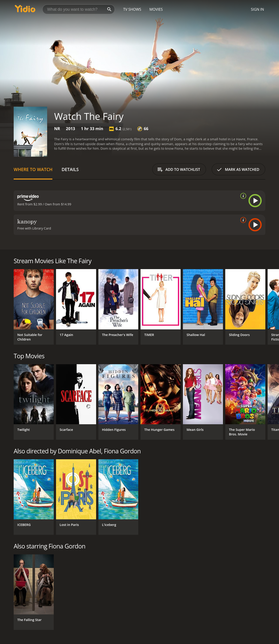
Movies (156, 9)
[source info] (242, 196)
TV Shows (132, 9)
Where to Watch (33, 169)
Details (70, 169)
